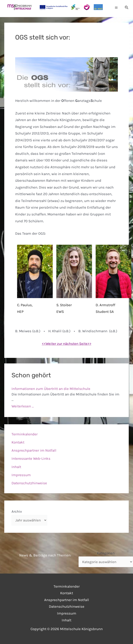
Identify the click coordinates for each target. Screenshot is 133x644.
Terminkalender (25, 434)
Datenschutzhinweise (29, 483)
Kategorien (106, 553)
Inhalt (16, 467)
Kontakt (18, 442)
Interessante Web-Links (31, 458)
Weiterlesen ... (23, 406)
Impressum (21, 475)
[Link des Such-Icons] (127, 7)
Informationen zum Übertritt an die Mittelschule (51, 389)
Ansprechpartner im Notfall (34, 450)
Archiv (17, 511)
